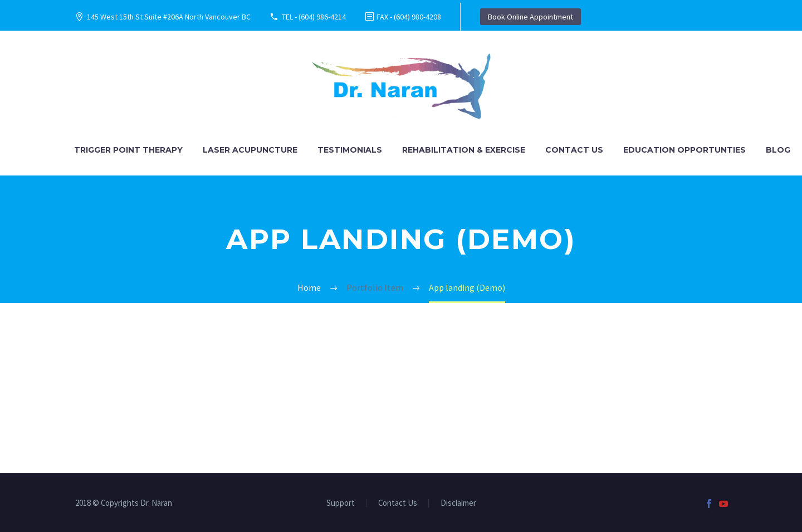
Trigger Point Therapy (128, 150)
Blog (778, 150)
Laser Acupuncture (250, 150)
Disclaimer (458, 503)
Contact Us (574, 150)
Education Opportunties (684, 150)
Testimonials (350, 150)
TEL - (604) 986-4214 (314, 17)
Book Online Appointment (530, 17)
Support (341, 503)
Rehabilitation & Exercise (464, 150)
